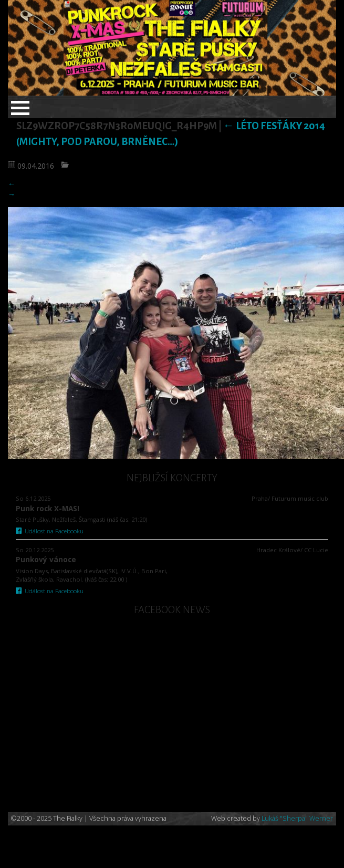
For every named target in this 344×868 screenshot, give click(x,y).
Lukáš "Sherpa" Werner (297, 818)
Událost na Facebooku (50, 531)
